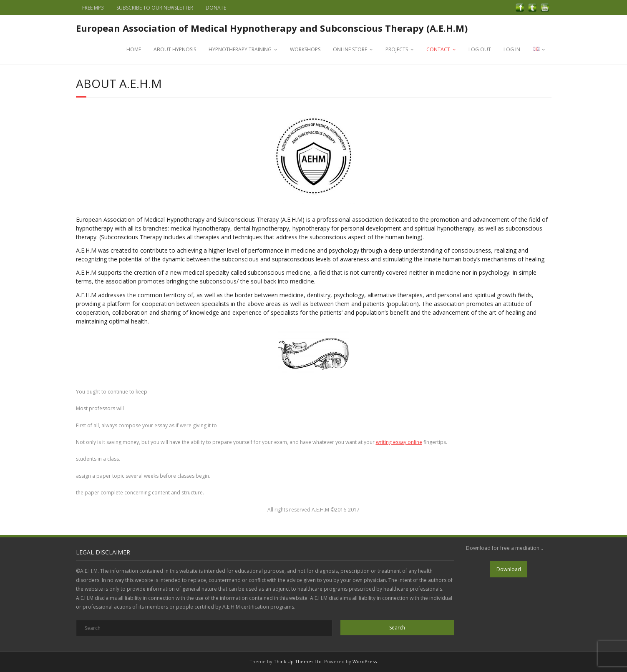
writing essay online (399, 442)
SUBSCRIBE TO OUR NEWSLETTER (155, 8)
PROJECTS (397, 49)
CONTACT (438, 49)
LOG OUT (480, 49)
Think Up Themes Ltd (298, 661)
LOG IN (512, 49)
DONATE (216, 8)
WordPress (365, 661)
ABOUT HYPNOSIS (175, 49)
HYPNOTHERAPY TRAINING (240, 49)
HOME (134, 49)
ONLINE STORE (350, 49)
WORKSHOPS (305, 49)
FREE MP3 (93, 8)
